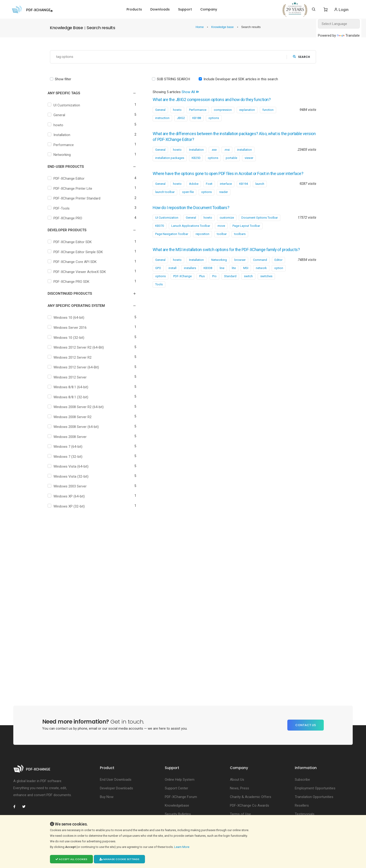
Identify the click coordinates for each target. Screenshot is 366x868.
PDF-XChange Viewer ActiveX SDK (81, 272)
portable (231, 158)
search (301, 57)
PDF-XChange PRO (69, 218)
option (279, 280)
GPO (158, 280)
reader (223, 198)
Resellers (302, 805)
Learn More (182, 847)
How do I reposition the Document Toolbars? (197, 214)
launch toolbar (165, 198)
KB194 (244, 190)
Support (185, 9)
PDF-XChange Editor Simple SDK (79, 252)
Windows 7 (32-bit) (69, 457)
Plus (202, 288)
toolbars (240, 240)
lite (234, 280)
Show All (190, 92)
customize (227, 224)
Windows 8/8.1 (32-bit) (72, 397)
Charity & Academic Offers (251, 797)
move (221, 232)
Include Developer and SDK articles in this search (241, 79)
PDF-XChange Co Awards (250, 805)
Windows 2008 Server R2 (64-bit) (80, 407)
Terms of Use (240, 814)
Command (260, 272)
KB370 (160, 232)
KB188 (197, 118)
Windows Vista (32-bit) (72, 476)
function (268, 110)
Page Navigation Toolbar (172, 240)
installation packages (170, 158)
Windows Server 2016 (71, 328)
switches (266, 288)
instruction (162, 118)
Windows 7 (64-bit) (69, 447)
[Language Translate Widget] (339, 24)
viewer (249, 158)
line (222, 280)
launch (260, 190)
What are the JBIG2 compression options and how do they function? (219, 100)
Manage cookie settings (119, 859)
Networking (63, 155)
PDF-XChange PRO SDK (73, 282)
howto (60, 125)
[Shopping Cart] (326, 10)
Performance (65, 145)
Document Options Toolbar (260, 224)
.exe (214, 150)
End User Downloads (116, 780)
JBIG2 (181, 118)
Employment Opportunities (315, 788)
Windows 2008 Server (71, 437)
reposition (202, 240)
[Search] (314, 9)
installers (190, 280)
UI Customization (68, 105)
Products (134, 9)
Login (341, 9)
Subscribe (302, 780)
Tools (159, 296)
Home (200, 27)
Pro (214, 288)
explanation (247, 110)
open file (188, 198)
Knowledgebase (177, 805)
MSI (246, 280)
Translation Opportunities (314, 797)
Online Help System (180, 780)
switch (248, 288)
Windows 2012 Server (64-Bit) (77, 367)
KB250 (196, 158)
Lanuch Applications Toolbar (191, 232)
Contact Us (306, 725)
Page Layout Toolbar (246, 232)
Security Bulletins (178, 814)
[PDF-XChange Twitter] (26, 807)
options (214, 118)
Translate (348, 35)
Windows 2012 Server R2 (74, 357)
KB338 (208, 280)
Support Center (176, 788)
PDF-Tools (63, 208)
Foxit (209, 190)
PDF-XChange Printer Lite (74, 189)
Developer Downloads (116, 788)
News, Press (239, 788)
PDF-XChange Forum (181, 797)
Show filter (63, 79)
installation (245, 150)
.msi (227, 150)
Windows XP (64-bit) (70, 497)
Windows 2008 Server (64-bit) (77, 427)
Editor (278, 272)
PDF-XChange (182, 288)
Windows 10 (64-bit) (70, 318)
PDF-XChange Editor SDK (74, 242)
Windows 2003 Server (71, 486)
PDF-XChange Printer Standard (78, 199)
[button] (89, 93)
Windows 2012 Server (71, 377)
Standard (230, 288)
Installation (63, 135)
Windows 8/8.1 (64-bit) (72, 387)
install (172, 280)
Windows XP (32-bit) (70, 506)
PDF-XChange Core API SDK (76, 262)
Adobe (194, 190)
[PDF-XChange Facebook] (17, 807)
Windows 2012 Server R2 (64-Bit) (80, 348)
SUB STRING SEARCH (173, 79)
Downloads (160, 9)
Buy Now (107, 797)
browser (240, 272)
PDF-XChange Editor (70, 179)
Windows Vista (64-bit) (72, 467)
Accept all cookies (71, 859)
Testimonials (305, 814)
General (60, 115)
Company (209, 9)
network (261, 280)
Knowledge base (223, 27)
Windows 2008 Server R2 (74, 417)
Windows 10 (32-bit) (70, 338)
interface (226, 190)
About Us (237, 780)
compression (223, 110)
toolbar (222, 240)
